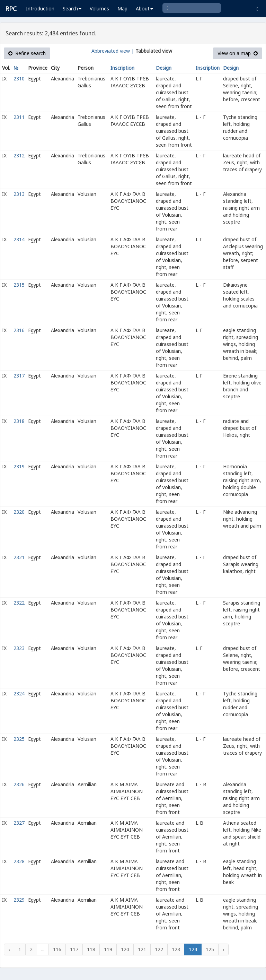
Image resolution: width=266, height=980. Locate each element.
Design (164, 68)
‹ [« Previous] (9, 949)
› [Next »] (223, 949)
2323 (19, 648)
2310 (19, 79)
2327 (19, 823)
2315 (19, 285)
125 (210, 949)
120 (125, 949)
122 (159, 949)
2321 (19, 557)
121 (142, 949)
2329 (19, 900)
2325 (19, 739)
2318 (19, 421)
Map (122, 8)
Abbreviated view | (113, 51)
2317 (19, 376)
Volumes (99, 8)
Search (72, 8)
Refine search (27, 53)
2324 (19, 693)
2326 (19, 784)
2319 (19, 466)
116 (57, 949)
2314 (19, 239)
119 (108, 949)
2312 (19, 155)
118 (91, 949)
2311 (19, 117)
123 (176, 949)
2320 (19, 512)
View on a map (238, 53)
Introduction (40, 8)
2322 (19, 603)
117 (74, 949)
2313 (19, 194)
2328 (19, 861)
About (144, 8)
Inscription (122, 68)
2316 (19, 330)
